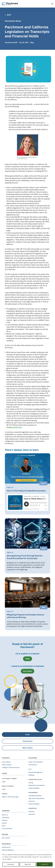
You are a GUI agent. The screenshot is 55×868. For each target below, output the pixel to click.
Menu (52, 4)
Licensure (32, 801)
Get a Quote (6, 838)
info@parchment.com (14, 427)
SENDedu (31, 775)
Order (28, 659)
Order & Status (7, 765)
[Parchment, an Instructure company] (10, 4)
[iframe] (28, 502)
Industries (32, 814)
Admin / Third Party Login (10, 797)
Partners (5, 820)
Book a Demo (28, 748)
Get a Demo (28, 671)
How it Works (6, 762)
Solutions (32, 811)
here (15, 100)
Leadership (5, 817)
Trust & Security (7, 828)
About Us (5, 815)
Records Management (36, 772)
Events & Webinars (8, 850)
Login (4, 781)
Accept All (45, 864)
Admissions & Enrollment (37, 785)
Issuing (31, 782)
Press (4, 826)
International (33, 765)
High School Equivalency (36, 798)
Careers (4, 823)
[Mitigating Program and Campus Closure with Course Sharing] (28, 604)
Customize (11, 864)
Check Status (28, 741)
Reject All (28, 864)
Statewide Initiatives (35, 795)
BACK (8, 15)
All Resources (6, 847)
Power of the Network (36, 762)
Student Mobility (34, 788)
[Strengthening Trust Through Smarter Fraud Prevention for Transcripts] (28, 546)
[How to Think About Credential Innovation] (28, 484)
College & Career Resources (11, 767)
